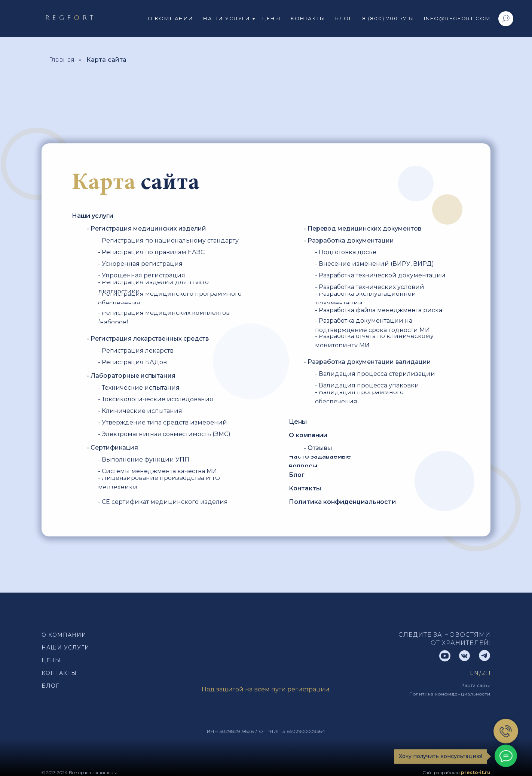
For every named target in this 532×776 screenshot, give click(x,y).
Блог (344, 18)
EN (474, 673)
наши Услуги (65, 648)
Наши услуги (227, 18)
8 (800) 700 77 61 (388, 18)
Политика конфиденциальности (450, 694)
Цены (272, 18)
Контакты (308, 18)
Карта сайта (107, 60)
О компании (171, 18)
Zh (486, 673)
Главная (62, 60)
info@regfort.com (457, 18)
